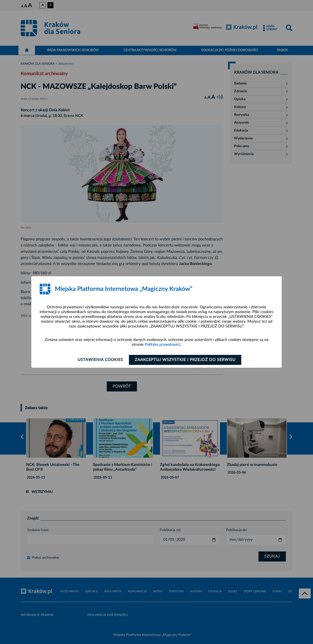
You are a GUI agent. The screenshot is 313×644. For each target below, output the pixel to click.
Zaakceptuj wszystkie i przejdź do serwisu (185, 360)
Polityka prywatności (163, 345)
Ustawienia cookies (100, 360)
